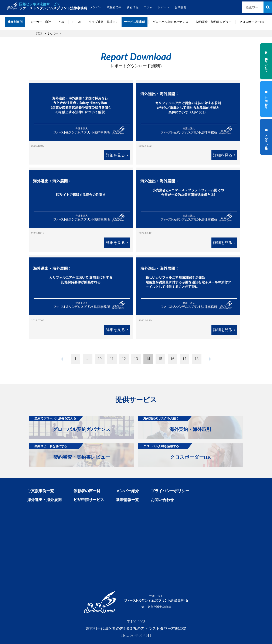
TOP (39, 33)
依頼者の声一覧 (87, 491)
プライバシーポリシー (170, 491)
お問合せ (181, 7)
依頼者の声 (114, 7)
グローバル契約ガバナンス (170, 22)
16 (172, 359)
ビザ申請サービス (89, 500)
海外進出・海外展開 (44, 500)
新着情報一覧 (127, 500)
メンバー (96, 7)
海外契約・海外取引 (175, 424)
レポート (164, 7)
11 (112, 359)
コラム (148, 7)
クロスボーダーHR (252, 22)
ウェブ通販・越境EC (103, 22)
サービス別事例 (135, 22)
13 (136, 359)
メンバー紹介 (127, 491)
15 (160, 359)
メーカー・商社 (41, 22)
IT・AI (77, 22)
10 (100, 359)
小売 (62, 22)
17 (184, 359)
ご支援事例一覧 (41, 491)
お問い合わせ (162, 500)
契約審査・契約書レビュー (214, 22)
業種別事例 (15, 22)
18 (197, 359)
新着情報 (133, 7)
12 (124, 359)
